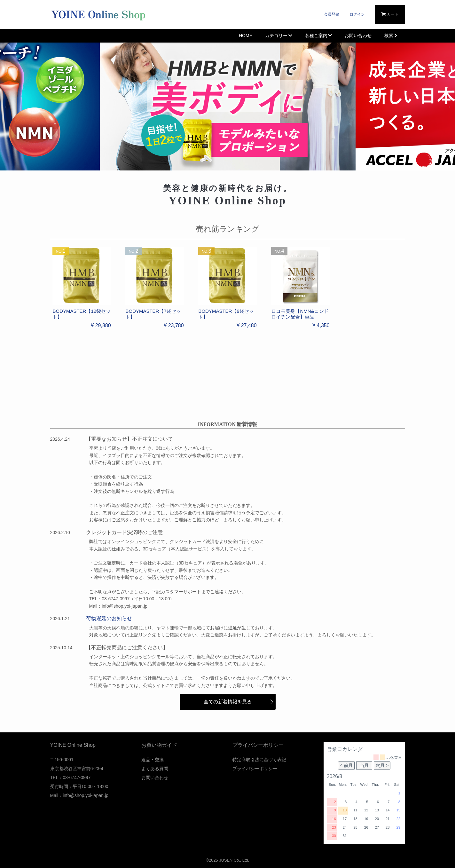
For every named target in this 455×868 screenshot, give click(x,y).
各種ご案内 (319, 36)
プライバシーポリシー (255, 769)
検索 (392, 36)
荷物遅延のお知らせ (109, 618)
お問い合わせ (358, 36)
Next (449, 107)
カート (390, 14)
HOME (246, 36)
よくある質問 (155, 769)
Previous (6, 107)
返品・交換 (153, 760)
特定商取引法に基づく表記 (259, 760)
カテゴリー (279, 36)
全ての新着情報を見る (228, 702)
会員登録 (332, 14)
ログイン (357, 14)
